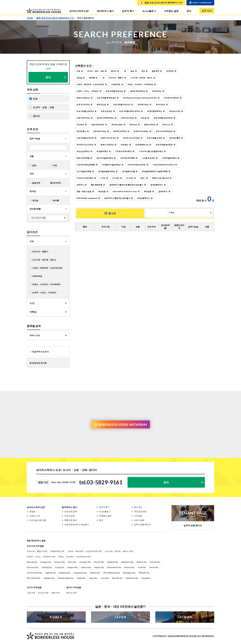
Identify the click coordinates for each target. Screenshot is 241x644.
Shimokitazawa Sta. (112, 573)
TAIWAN (185, 617)
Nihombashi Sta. (114, 567)
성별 (32, 156)
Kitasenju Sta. (33, 567)
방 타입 (33, 191)
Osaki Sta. (142, 567)
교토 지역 (31, 593)
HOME (31, 18)
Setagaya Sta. (49, 578)
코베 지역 (55, 593)
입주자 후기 (128, 11)
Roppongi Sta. (65, 573)
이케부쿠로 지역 (57, 551)
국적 (32, 174)
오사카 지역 (43, 593)
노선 (32, 303)
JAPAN (120, 617)
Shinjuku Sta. (144, 573)
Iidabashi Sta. (113, 562)
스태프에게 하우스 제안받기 (77, 525)
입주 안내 (207, 11)
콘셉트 (32, 511)
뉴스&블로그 (149, 11)
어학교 (33, 312)
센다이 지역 (71, 593)
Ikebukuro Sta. (128, 562)
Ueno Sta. (105, 578)
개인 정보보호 (140, 511)
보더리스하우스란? (79, 11)
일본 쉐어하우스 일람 (36, 541)
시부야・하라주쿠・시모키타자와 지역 (85, 551)
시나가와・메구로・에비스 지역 (119, 551)
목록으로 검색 (70, 520)
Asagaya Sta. (46, 562)
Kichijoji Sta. (47, 567)
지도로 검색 (69, 516)
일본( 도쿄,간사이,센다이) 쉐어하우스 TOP (56, 18)
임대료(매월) (35, 209)
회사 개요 (138, 507)
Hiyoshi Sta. (99, 562)
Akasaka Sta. (32, 562)
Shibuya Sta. (95, 573)
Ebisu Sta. (72, 562)
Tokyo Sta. (93, 578)
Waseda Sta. (117, 578)
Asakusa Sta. (60, 562)
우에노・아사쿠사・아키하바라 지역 (74, 557)
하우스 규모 (35, 335)
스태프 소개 (35, 516)
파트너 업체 (139, 520)
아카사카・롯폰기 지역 (37, 551)
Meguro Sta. (73, 567)
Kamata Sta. (155, 562)
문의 (189, 11)
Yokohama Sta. (132, 578)
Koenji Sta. (60, 567)
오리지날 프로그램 (38, 520)
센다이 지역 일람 (74, 587)
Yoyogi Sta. (146, 578)
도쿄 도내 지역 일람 (35, 546)
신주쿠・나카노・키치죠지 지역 (41, 557)
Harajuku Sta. (85, 562)
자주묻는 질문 (171, 11)
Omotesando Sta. (35, 573)
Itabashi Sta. (142, 562)
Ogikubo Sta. (51, 573)
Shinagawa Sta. (129, 573)
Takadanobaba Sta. (66, 578)
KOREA (56, 617)
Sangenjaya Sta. (80, 573)
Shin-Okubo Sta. (34, 578)
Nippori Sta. (99, 567)
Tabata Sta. (81, 578)
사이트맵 (138, 516)
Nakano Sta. (86, 567)
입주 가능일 (35, 139)
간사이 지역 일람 (34, 587)
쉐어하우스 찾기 (106, 11)
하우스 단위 (140, 213)
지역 (32, 241)
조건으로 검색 (70, 511)
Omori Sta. (154, 567)
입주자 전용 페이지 (142, 525)
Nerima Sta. (130, 567)
